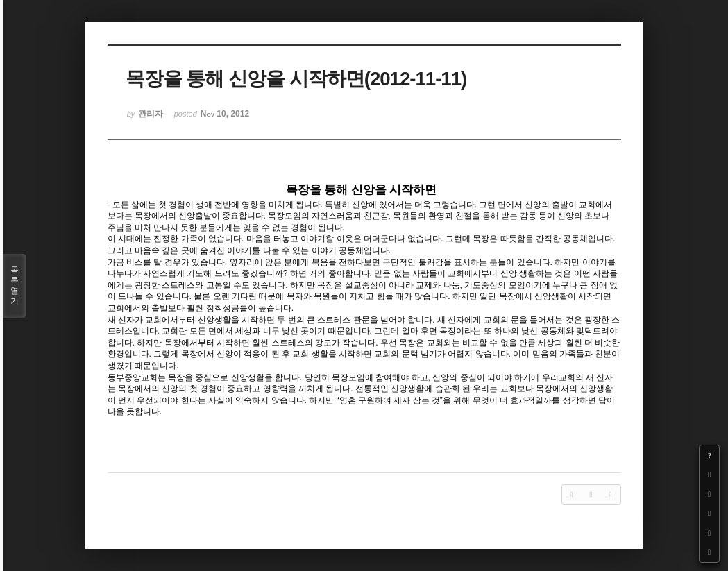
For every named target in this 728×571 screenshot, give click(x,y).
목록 (15, 286)
